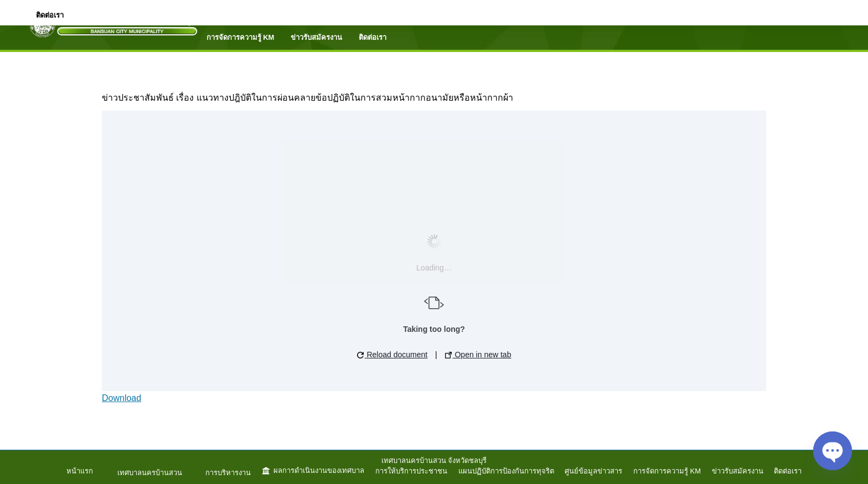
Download (122, 398)
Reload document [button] (392, 355)
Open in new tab (478, 355)
